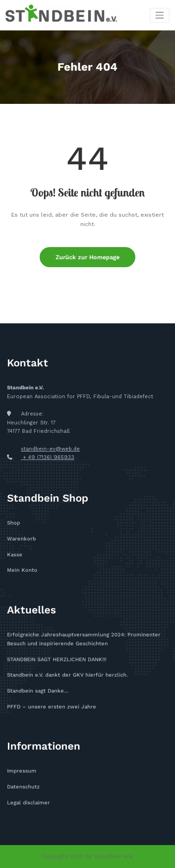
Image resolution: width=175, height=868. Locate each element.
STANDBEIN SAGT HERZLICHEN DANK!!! (57, 660)
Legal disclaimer (28, 803)
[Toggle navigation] (160, 15)
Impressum (22, 771)
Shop (14, 523)
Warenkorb (21, 539)
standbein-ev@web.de (50, 449)
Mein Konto (22, 570)
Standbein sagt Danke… (38, 691)
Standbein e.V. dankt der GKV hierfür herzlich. (67, 675)
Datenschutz (23, 787)
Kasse (15, 555)
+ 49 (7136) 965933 (48, 457)
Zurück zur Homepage (87, 257)
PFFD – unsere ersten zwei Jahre (52, 707)
